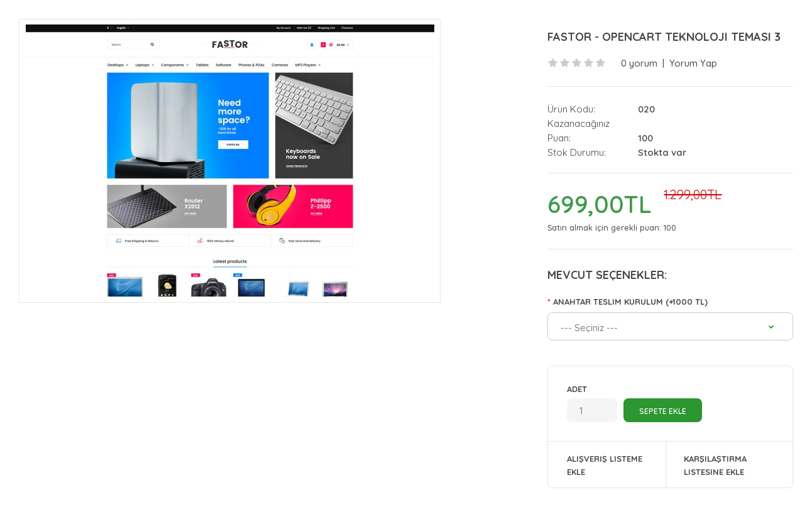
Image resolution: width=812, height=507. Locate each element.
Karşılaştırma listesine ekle (715, 465)
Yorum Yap (693, 63)
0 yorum (639, 63)
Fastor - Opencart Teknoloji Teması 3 (664, 37)
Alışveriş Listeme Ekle (605, 465)
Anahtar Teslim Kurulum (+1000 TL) (630, 302)
